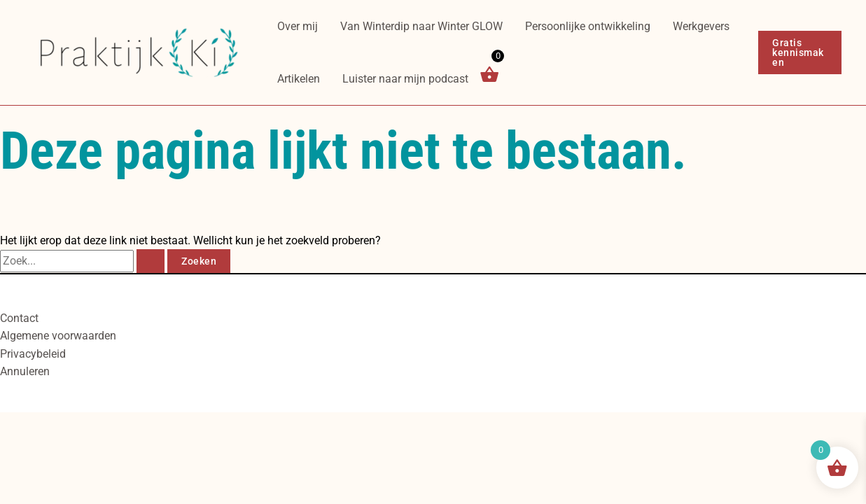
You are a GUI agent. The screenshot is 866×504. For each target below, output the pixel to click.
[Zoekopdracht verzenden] (151, 261)
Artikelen (299, 79)
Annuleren (25, 371)
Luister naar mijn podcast (405, 79)
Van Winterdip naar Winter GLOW (421, 26)
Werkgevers (701, 26)
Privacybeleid (33, 354)
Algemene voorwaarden (58, 336)
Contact (19, 318)
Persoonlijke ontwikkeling (588, 26)
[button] (800, 52)
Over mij (298, 26)
